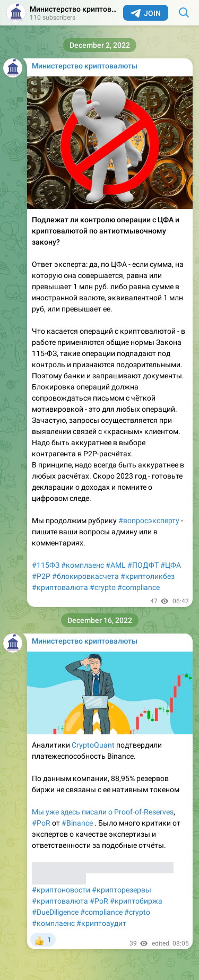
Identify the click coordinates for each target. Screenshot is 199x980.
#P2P (41, 576)
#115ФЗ (46, 565)
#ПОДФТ (143, 565)
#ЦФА (171, 565)
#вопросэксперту (149, 521)
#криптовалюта (60, 587)
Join (146, 13)
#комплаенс (83, 565)
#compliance (139, 587)
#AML (116, 565)
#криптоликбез (148, 576)
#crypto (103, 587)
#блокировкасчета (85, 576)
